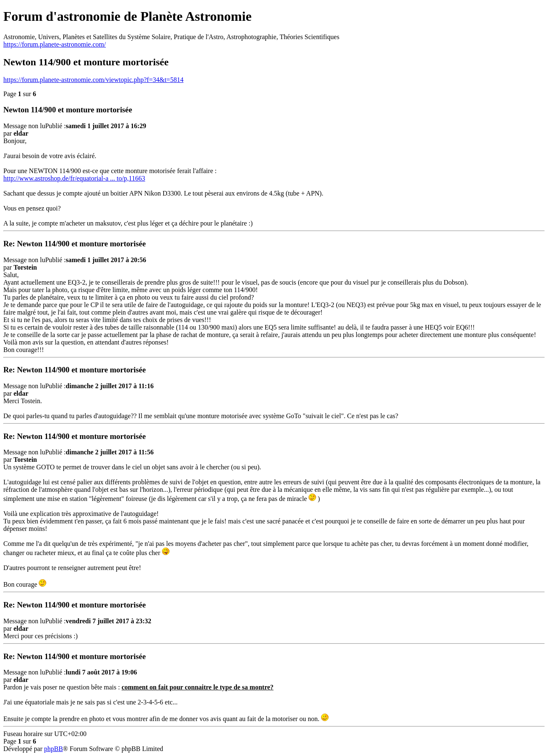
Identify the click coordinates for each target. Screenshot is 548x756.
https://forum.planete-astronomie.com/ (55, 44)
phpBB (54, 749)
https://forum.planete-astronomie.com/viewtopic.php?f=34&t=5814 (93, 80)
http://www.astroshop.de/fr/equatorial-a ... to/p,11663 (74, 178)
